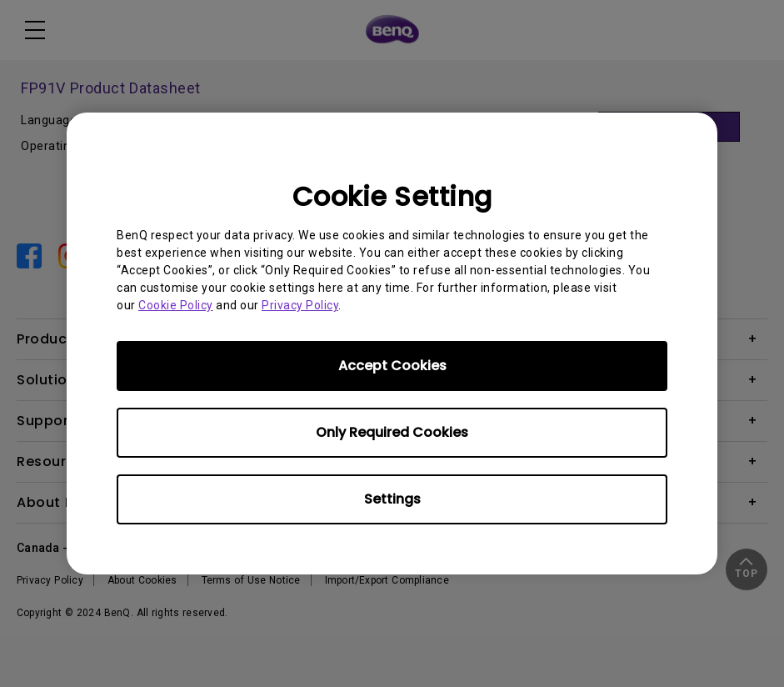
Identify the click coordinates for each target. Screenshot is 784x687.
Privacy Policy (300, 305)
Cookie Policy (176, 305)
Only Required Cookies (392, 432)
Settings (392, 499)
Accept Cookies (392, 366)
